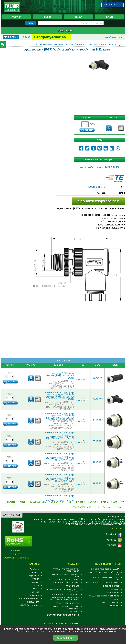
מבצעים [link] (47, 17)
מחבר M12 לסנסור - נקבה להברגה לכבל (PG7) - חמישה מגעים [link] (60, 376)
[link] (12, 7)
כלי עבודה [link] (35, 589)
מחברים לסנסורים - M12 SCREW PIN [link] (52, 44)
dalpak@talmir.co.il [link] (51, 37)
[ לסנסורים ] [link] (108, 507)
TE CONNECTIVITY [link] (83, 378)
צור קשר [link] (16, 17)
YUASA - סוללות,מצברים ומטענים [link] (105, 569)
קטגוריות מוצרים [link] (65, 31)
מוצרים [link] (110, 17)
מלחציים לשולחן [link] (72, 586)
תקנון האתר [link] (17, 554)
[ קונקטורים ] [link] (80, 502)
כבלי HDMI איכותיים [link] (111, 586)
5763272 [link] (98, 441)
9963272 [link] (98, 484)
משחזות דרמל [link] (113, 606)
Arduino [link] (36, 572)
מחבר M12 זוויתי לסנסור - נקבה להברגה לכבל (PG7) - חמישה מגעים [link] (59, 397)
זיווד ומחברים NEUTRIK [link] (30, 605)
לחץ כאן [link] (113, 37)
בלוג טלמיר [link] (114, 540)
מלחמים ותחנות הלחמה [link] (29, 599)
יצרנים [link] (79, 17)
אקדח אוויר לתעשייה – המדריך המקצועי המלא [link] (66, 570)
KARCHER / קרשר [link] (31, 595)
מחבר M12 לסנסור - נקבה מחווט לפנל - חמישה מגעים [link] (59, 459)
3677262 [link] (98, 399)
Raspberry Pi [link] (34, 576)
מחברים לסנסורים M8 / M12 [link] (83, 44)
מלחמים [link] (36, 582)
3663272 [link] (98, 420)
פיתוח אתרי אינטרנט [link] (12, 515)
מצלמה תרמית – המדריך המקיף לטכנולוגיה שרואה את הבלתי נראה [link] (64, 599)
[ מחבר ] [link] (115, 502)
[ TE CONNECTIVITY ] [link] (38, 502)
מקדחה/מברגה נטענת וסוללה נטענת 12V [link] (104, 573)
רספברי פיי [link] (75, 612)
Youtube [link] (114, 545)
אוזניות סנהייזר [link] (113, 593)
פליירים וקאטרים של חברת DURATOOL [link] (103, 583)
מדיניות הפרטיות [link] (39, 631)
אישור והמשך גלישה (65, 638)
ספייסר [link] (116, 599)
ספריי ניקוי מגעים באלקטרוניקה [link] (66, 583)
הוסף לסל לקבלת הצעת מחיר (99, 201)
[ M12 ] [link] (98, 507)
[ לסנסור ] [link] (120, 507)
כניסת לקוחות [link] (11, 37)
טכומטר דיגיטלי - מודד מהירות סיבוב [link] (64, 594)
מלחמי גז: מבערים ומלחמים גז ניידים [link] (64, 579)
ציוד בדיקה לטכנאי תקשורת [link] (68, 603)
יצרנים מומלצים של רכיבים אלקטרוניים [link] (63, 615)
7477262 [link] (98, 378)
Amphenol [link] (35, 569)
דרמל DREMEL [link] (33, 602)
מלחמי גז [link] (115, 589)
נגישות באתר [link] (17, 551)
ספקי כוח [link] (35, 592)
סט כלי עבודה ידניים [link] (111, 602)
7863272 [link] (98, 463)
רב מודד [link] (36, 579)
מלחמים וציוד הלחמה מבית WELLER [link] (104, 596)
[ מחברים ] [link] (105, 502)
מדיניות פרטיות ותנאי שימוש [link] (17, 558)
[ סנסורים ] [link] (12, 502)
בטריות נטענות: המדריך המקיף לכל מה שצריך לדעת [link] (63, 590)
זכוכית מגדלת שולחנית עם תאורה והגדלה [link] (105, 579)
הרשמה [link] (27, 37)
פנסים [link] (37, 585)
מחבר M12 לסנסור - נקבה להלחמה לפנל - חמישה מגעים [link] (60, 416)
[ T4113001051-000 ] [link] (83, 507)
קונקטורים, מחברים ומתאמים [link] (111, 44)
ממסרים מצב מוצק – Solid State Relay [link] (65, 575)
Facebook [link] (114, 535)
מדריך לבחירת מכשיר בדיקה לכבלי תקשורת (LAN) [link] (65, 607)
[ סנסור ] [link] (23, 502)
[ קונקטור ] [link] (93, 502)
